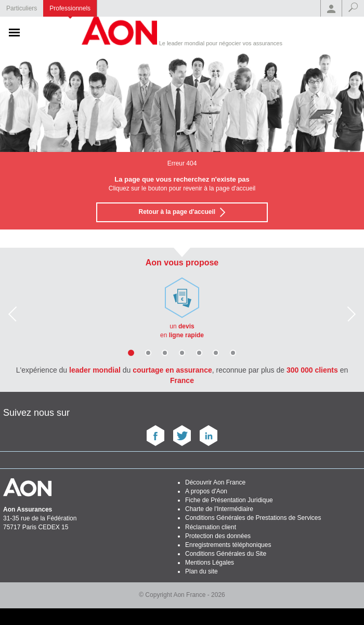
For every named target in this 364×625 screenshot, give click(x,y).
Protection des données (218, 536)
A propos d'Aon (206, 491)
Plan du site (201, 571)
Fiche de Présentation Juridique (229, 500)
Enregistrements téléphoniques (228, 545)
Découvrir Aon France (215, 482)
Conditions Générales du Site (226, 554)
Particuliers (22, 8)
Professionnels (70, 8)
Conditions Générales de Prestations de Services (253, 518)
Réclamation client (211, 527)
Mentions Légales (210, 563)
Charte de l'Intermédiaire (219, 509)
